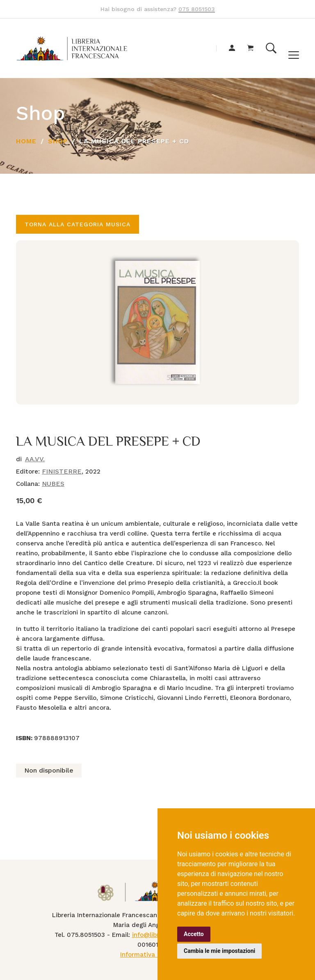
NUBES (53, 484)
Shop (58, 141)
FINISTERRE (62, 471)
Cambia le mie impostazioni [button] (219, 951)
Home (26, 141)
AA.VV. (35, 459)
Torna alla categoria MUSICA (78, 224)
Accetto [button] (194, 934)
